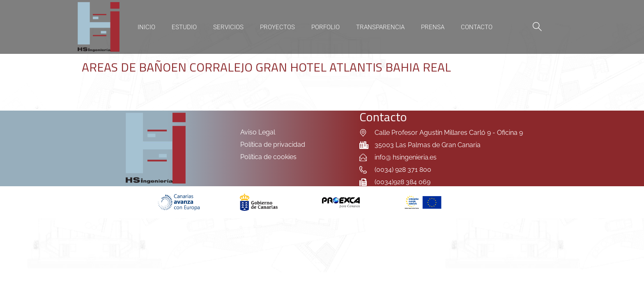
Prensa (433, 27)
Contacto (477, 27)
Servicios (228, 27)
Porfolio (325, 27)
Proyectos (277, 27)
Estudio (184, 27)
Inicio (146, 27)
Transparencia (380, 27)
